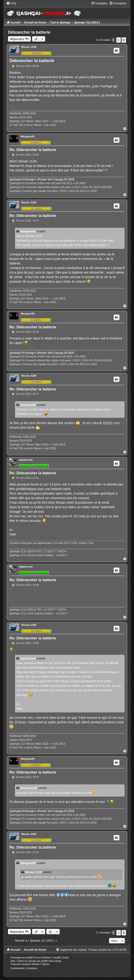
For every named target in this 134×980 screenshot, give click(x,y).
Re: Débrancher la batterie (33, 150)
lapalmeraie (26, 460)
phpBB (29, 958)
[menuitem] (11, 3)
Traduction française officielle (25, 964)
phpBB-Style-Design (51, 961)
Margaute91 (28, 136)
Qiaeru (46, 964)
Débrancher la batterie (29, 32)
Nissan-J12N (29, 47)
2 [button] (118, 40)
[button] (124, 40)
